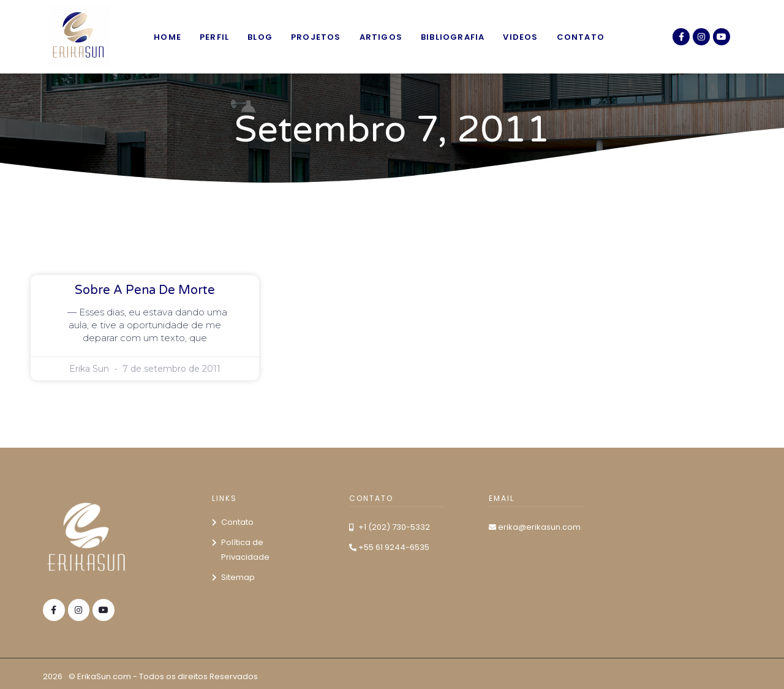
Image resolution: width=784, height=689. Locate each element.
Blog (260, 37)
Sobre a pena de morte (145, 290)
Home (168, 37)
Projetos (316, 37)
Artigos (381, 37)
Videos (520, 37)
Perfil (214, 37)
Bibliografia (453, 37)
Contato (581, 37)
